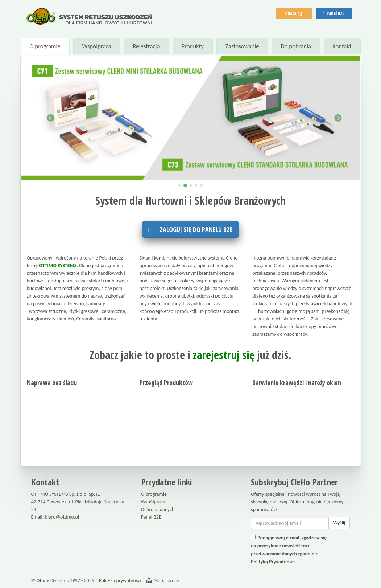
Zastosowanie (242, 46)
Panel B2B (334, 13)
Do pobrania (296, 46)
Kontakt (342, 46)
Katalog (294, 13)
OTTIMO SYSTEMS (58, 266)
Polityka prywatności (120, 581)
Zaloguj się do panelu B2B (190, 229)
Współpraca (96, 46)
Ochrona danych (158, 509)
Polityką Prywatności (273, 562)
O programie (45, 46)
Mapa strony (166, 581)
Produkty (192, 46)
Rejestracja (146, 46)
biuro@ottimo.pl (62, 517)
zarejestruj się (224, 355)
